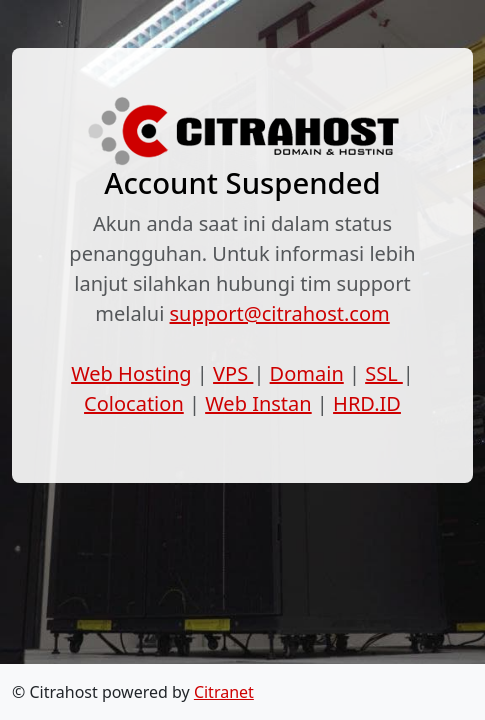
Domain (307, 373)
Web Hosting (131, 373)
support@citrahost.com (280, 313)
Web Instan (258, 403)
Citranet (224, 692)
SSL (384, 373)
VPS (233, 373)
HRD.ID (367, 403)
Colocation (134, 403)
